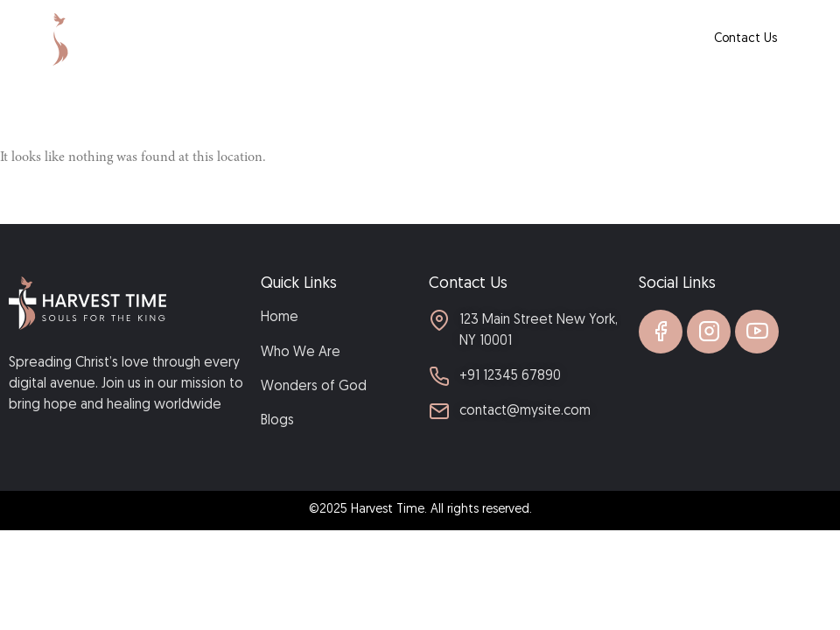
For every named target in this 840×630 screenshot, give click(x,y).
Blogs (572, 39)
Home (319, 39)
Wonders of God (491, 39)
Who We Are (391, 39)
